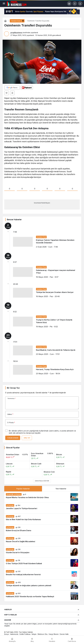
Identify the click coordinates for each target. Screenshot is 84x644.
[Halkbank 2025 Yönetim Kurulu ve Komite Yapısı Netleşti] (42, 596)
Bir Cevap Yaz (13, 388)
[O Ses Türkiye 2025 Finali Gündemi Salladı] (42, 563)
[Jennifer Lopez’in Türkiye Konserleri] (42, 508)
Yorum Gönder (13, 438)
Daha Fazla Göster (42, 481)
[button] (69, 3)
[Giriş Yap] (75, 3)
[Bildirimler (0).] (80, 3)
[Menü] (4, 3)
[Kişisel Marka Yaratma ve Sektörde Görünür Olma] (42, 497)
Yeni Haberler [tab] (61, 489)
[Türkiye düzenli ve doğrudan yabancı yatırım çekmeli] (42, 585)
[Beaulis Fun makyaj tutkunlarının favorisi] (42, 574)
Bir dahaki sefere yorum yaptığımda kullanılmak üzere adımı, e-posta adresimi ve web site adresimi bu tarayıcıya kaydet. (42, 432)
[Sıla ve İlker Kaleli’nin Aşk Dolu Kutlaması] (42, 519)
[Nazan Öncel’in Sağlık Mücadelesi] (42, 541)
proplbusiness (16, 33)
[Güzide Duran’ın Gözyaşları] (42, 552)
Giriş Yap (27, 438)
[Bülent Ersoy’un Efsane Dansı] (42, 530)
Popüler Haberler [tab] (23, 489)
